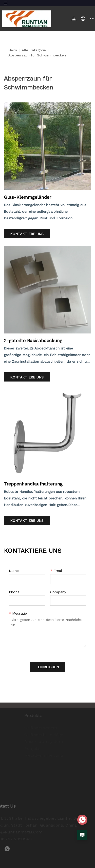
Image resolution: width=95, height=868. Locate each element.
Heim (13, 50)
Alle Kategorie (34, 50)
